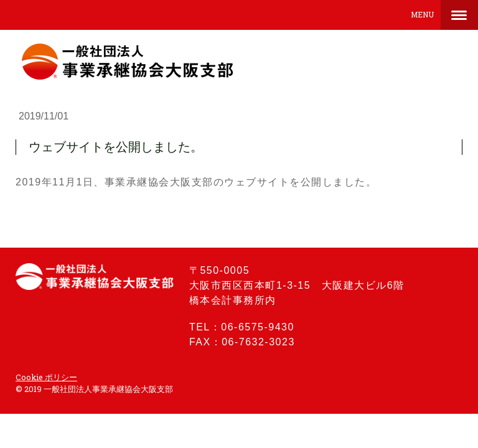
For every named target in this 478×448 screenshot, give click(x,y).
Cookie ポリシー (46, 377)
